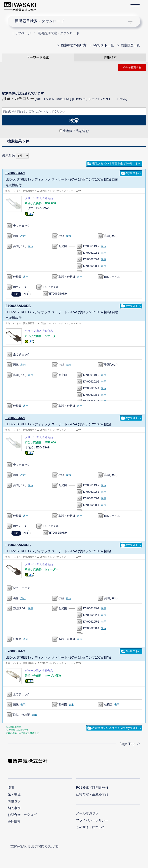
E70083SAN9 (15, 650)
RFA (26, 294)
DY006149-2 (91, 246)
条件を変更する (132, 67)
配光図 (63, 246)
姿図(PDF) (20, 246)
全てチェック (22, 225)
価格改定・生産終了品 (92, 793)
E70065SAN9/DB (18, 305)
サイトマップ (135, 7)
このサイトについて (90, 826)
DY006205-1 (91, 259)
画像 (16, 236)
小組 (61, 236)
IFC (16, 294)
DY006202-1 (91, 252)
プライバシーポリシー (92, 819)
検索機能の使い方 (74, 45)
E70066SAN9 (15, 417)
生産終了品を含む (76, 131)
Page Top (127, 743)
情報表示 (14, 800)
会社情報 (14, 821)
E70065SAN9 (15, 173)
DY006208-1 (91, 266)
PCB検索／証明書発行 (92, 787)
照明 (11, 787)
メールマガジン (87, 812)
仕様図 (17, 277)
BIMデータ (20, 287)
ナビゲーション (71, 21)
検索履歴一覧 (130, 45)
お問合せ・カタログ (22, 814)
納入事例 (14, 807)
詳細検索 (110, 57)
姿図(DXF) (111, 236)
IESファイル (112, 277)
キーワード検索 (38, 57)
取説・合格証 (67, 277)
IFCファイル (51, 287)
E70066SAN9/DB (18, 544)
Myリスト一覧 (103, 45)
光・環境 (14, 793)
